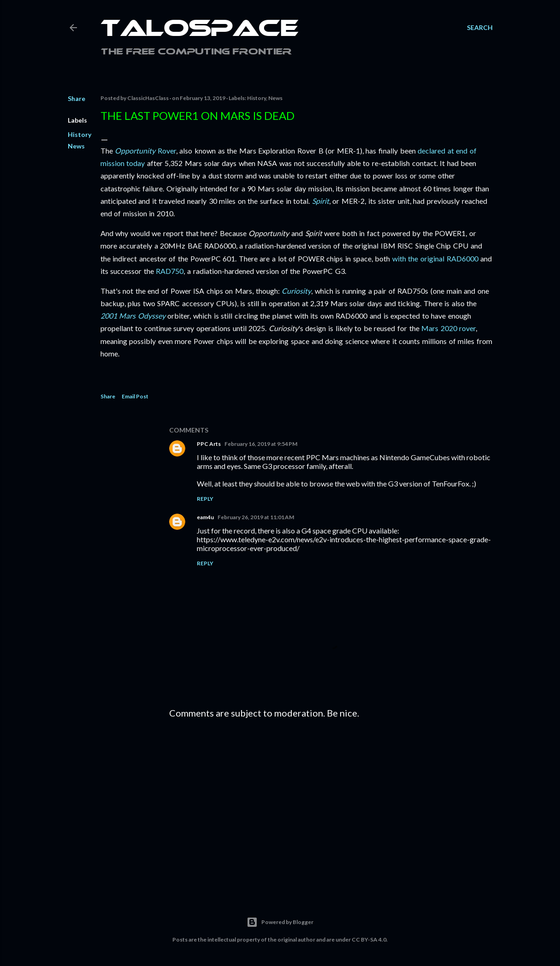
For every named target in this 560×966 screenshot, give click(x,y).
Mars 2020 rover (448, 328)
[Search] (480, 28)
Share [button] (77, 98)
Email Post (135, 396)
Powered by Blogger (280, 922)
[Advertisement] (331, 806)
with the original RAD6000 (435, 258)
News (76, 146)
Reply (205, 499)
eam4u (205, 517)
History (80, 134)
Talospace (200, 30)
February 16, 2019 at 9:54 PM (261, 444)
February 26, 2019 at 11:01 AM (256, 517)
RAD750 (170, 271)
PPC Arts (209, 444)
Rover (145, 151)
